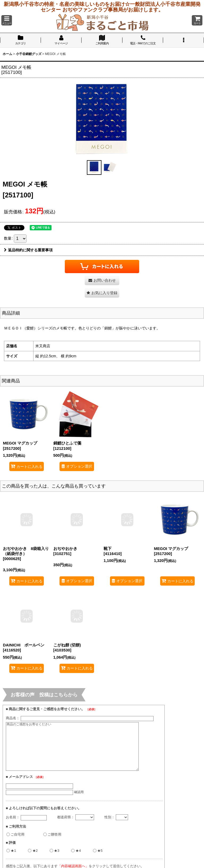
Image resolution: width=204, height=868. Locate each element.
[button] (7, 20)
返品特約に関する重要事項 (28, 250)
